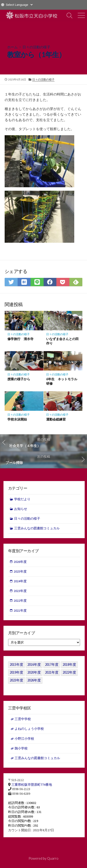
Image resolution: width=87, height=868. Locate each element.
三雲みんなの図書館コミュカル (37, 528)
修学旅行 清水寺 (20, 339)
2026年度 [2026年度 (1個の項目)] (34, 680)
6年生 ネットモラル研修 (62, 381)
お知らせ (21, 509)
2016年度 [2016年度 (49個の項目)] (34, 664)
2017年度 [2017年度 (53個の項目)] (52, 664)
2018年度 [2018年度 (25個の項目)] (69, 664)
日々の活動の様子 (36, 47)
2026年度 (20, 562)
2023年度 (20, 591)
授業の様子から (19, 379)
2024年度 (20, 581)
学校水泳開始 (17, 419)
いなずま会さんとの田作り (62, 341)
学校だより (22, 499)
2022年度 (20, 601)
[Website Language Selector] (19, 5)
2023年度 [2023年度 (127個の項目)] (16, 680)
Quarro (53, 858)
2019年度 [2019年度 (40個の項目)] (16, 672)
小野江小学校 (24, 739)
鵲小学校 (21, 748)
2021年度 (20, 610)
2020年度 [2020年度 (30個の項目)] (34, 672)
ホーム (12, 47)
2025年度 (20, 571)
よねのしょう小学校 (29, 729)
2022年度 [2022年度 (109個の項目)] (69, 672)
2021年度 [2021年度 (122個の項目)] (52, 672)
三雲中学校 (23, 719)
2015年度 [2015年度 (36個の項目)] (16, 664)
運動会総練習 (56, 419)
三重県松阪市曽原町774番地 (32, 785)
